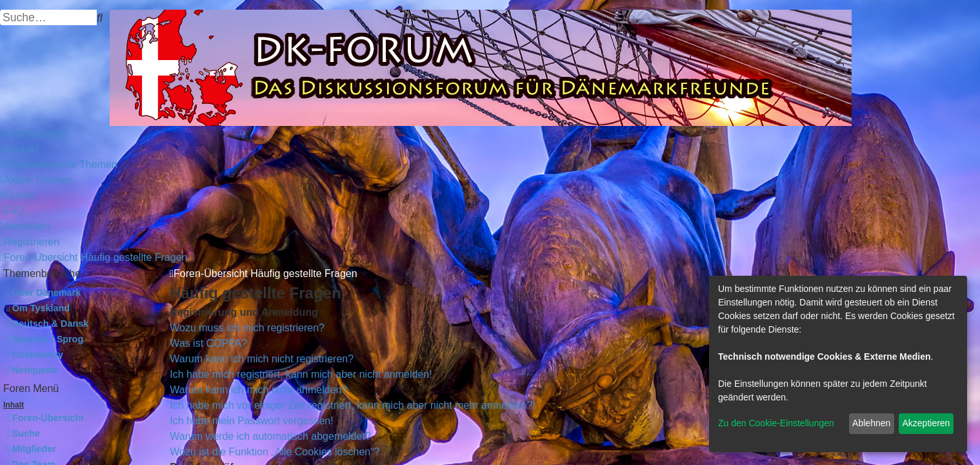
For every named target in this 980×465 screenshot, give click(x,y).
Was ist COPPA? (208, 343)
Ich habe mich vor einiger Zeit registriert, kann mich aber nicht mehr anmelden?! (352, 405)
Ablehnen (871, 423)
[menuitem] (19, 149)
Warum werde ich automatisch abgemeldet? (270, 436)
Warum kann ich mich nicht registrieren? (262, 359)
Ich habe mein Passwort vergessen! (251, 421)
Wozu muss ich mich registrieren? (247, 328)
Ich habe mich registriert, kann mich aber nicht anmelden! (301, 374)
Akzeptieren (926, 423)
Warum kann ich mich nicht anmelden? (258, 390)
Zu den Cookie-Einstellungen (776, 423)
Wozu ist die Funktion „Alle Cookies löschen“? (275, 452)
